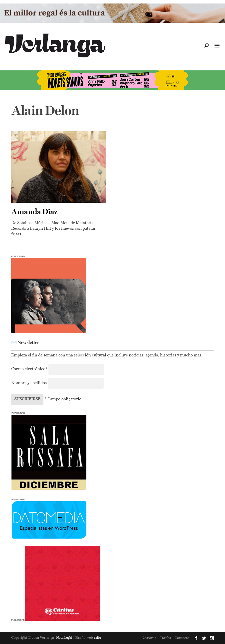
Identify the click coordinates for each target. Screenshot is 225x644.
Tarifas (165, 638)
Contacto (182, 638)
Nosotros (149, 638)
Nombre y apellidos (29, 383)
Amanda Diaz (34, 212)
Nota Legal (65, 638)
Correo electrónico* (30, 369)
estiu (97, 638)
